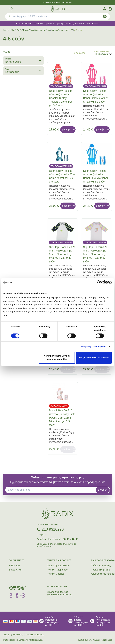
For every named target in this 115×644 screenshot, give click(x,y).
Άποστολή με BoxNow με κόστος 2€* (58, 2)
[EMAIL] (51, 490)
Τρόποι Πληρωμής (101, 570)
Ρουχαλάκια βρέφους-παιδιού (37, 30)
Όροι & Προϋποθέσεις (58, 566)
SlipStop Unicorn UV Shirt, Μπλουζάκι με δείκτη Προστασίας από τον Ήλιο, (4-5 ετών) (95, 254)
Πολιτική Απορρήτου (57, 570)
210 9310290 (53, 529)
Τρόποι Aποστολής (101, 566)
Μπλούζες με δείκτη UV (62, 30)
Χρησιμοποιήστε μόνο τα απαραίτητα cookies (57, 358)
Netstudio (106, 640)
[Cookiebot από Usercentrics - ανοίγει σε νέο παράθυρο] (99, 282)
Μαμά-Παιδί (16, 30)
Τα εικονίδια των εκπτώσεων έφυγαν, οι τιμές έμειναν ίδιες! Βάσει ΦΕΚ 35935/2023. (57, 24)
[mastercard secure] (36, 621)
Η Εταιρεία (14, 566)
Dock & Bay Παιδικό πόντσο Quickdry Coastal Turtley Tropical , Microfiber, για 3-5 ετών (61, 98)
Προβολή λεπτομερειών (94, 347)
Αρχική (6, 30)
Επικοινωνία (15, 570)
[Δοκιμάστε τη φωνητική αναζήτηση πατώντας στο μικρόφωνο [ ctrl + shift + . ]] (105, 16)
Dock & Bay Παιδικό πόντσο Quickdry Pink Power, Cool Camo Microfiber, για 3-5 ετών (62, 418)
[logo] (58, 9)
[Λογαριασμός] (105, 9)
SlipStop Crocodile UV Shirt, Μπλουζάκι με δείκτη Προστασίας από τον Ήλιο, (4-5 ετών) (62, 254)
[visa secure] (30, 621)
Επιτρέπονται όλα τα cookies (94, 358)
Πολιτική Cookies (56, 574)
